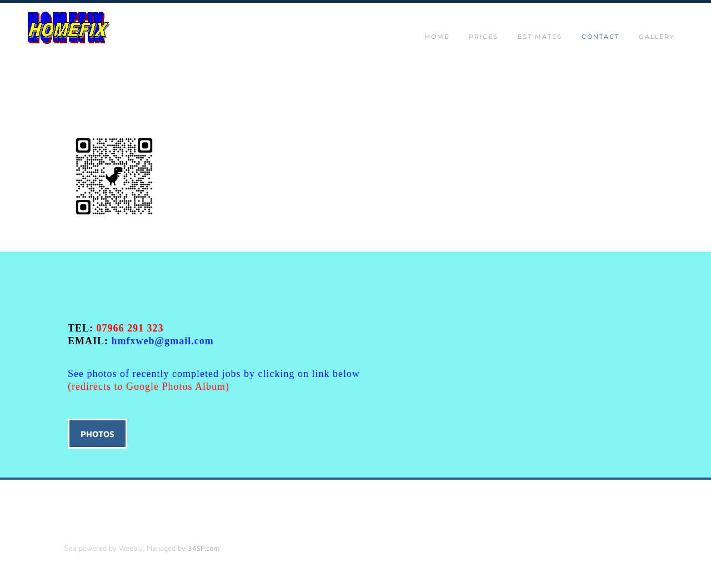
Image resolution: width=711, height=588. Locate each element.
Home (437, 37)
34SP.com (204, 548)
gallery (657, 37)
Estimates (540, 37)
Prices (484, 37)
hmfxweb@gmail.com (163, 341)
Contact (600, 37)
